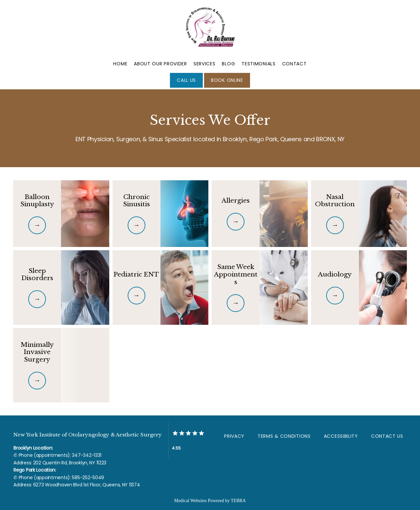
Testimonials (258, 64)
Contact (294, 64)
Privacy (234, 436)
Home (120, 64)
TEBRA (238, 501)
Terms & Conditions (284, 436)
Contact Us (387, 436)
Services (205, 64)
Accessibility (341, 436)
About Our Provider (160, 64)
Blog (228, 64)
